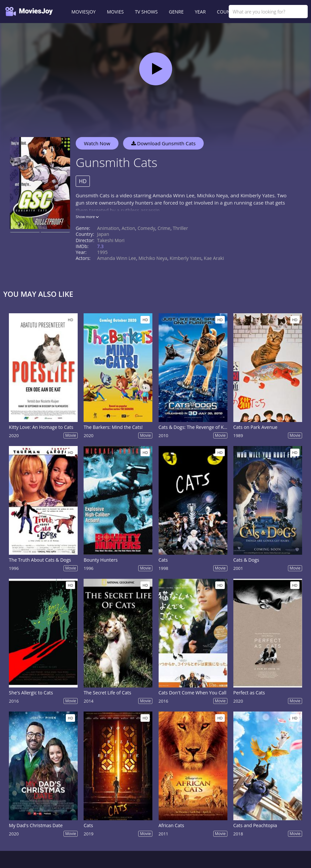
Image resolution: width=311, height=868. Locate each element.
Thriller (180, 228)
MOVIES (115, 12)
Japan (103, 234)
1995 (102, 252)
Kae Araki (214, 258)
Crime (164, 228)
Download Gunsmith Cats (164, 143)
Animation (108, 228)
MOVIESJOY (84, 12)
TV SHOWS (146, 12)
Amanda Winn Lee (117, 258)
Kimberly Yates (186, 258)
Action (129, 228)
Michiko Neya (153, 258)
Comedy (146, 228)
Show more (87, 217)
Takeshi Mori (111, 240)
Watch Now (97, 143)
